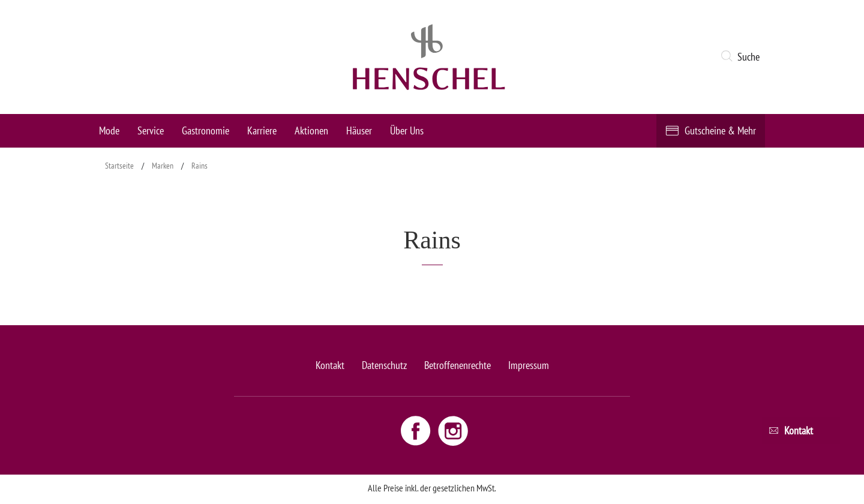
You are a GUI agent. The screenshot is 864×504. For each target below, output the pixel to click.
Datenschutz (384, 365)
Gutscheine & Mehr (720, 130)
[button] (742, 57)
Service (151, 130)
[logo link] (429, 57)
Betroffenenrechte (457, 365)
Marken (163, 166)
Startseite (119, 166)
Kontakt (330, 365)
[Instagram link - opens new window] (453, 430)
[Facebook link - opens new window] (417, 430)
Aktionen (311, 130)
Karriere (262, 130)
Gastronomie (205, 130)
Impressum (529, 365)
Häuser (359, 130)
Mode (109, 130)
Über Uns (407, 130)
